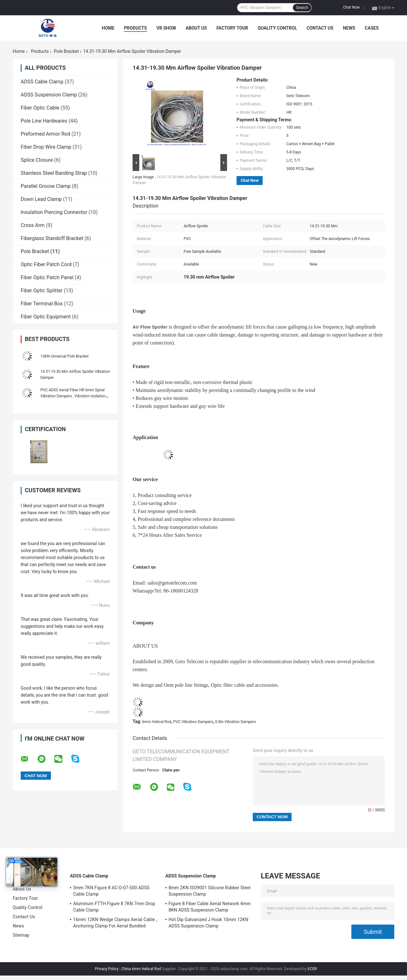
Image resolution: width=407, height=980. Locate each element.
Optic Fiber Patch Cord (46, 264)
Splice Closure (37, 160)
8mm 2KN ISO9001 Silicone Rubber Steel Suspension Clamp (210, 891)
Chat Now (351, 7)
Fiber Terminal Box (42, 304)
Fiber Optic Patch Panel (47, 277)
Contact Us (320, 28)
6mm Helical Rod (157, 722)
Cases (372, 28)
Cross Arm (33, 225)
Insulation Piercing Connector (54, 212)
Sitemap (21, 935)
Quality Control (277, 28)
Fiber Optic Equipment (46, 317)
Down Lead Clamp (41, 199)
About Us (196, 28)
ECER (312, 969)
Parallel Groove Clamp (46, 186)
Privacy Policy (107, 969)
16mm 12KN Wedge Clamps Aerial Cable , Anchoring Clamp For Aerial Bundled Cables (115, 924)
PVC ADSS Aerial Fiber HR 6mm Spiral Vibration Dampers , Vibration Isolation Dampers (73, 396)
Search (302, 8)
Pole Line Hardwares (44, 121)
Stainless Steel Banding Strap (54, 173)
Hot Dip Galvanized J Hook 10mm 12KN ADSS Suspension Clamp (208, 923)
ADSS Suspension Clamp (49, 95)
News (349, 28)
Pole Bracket (66, 51)
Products (135, 28)
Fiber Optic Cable (40, 108)
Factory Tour (232, 28)
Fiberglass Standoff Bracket (52, 238)
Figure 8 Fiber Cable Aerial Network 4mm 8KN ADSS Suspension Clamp (210, 907)
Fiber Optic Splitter (42, 291)
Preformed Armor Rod (45, 134)
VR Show (166, 28)
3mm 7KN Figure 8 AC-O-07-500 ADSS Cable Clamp (111, 891)
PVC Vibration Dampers (193, 722)
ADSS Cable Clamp (42, 82)
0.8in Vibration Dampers (236, 722)
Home (108, 28)
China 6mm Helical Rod (141, 969)
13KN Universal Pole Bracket (65, 356)
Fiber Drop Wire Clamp (46, 147)
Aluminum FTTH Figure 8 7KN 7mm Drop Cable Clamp (114, 907)
